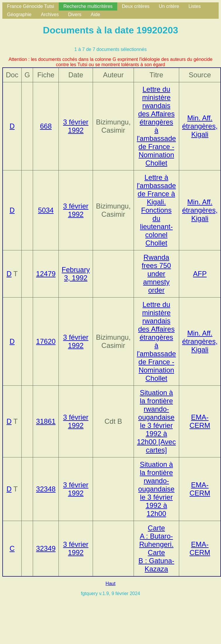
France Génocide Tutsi (31, 6)
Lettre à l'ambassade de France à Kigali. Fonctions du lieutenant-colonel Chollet (156, 210)
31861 (46, 421)
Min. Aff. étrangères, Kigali (200, 126)
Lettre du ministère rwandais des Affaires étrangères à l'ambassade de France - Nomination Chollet (156, 126)
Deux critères (136, 6)
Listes (195, 6)
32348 (46, 489)
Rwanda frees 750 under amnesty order (156, 274)
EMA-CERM (200, 421)
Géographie (19, 14)
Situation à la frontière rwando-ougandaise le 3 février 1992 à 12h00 (156, 489)
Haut (110, 584)
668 (46, 126)
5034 (46, 210)
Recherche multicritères (88, 6)
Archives (50, 14)
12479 (46, 274)
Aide (95, 14)
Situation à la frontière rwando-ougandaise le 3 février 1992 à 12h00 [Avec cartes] (156, 421)
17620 (46, 341)
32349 (46, 548)
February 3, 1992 (76, 274)
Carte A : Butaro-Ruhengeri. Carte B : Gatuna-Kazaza (157, 548)
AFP (200, 274)
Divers (75, 14)
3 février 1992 (76, 126)
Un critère (169, 6)
